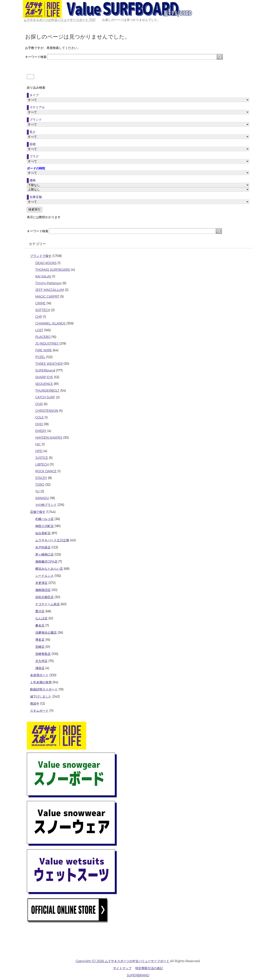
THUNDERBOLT (47, 391)
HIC (38, 444)
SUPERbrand (45, 370)
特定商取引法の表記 (149, 968)
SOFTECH (43, 310)
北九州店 (41, 661)
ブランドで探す (41, 256)
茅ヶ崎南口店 (44, 554)
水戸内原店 (43, 547)
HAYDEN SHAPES (49, 438)
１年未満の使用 (41, 682)
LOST (39, 330)
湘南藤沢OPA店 (46, 562)
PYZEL (40, 357)
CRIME (40, 303)
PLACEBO (43, 337)
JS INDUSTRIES (47, 344)
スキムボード (39, 711)
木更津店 (41, 583)
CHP (39, 317)
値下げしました (41, 696)
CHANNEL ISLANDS (50, 323)
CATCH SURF (45, 397)
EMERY (41, 431)
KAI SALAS (43, 276)
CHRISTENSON (47, 411)
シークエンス (44, 576)
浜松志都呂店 (44, 597)
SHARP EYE (44, 377)
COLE (39, 417)
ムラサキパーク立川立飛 (52, 540)
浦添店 (40, 668)
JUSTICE (42, 458)
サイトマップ (122, 968)
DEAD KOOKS (46, 263)
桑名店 (40, 625)
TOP (60, 20)
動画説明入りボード (44, 689)
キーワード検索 (36, 57)
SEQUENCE (44, 384)
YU (37, 491)
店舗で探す (38, 512)
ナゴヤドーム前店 (48, 604)
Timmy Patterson (48, 283)
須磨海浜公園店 (46, 633)
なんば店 (41, 618)
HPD (39, 451)
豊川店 (40, 611)
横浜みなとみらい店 (49, 569)
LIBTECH (42, 464)
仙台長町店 (43, 533)
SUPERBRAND (138, 975)
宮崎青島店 (43, 654)
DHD (39, 424)
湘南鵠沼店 (43, 590)
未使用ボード (39, 675)
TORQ (40, 485)
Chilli (39, 404)
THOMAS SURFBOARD (53, 270)
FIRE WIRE (44, 350)
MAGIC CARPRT (47, 297)
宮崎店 (40, 647)
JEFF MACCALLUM (50, 290)
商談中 (35, 704)
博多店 (40, 640)
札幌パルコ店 (44, 519)
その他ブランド (46, 505)
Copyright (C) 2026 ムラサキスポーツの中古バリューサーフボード (123, 961)
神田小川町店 (44, 526)
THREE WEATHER (49, 364)
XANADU (42, 498)
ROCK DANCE (46, 471)
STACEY (41, 478)
